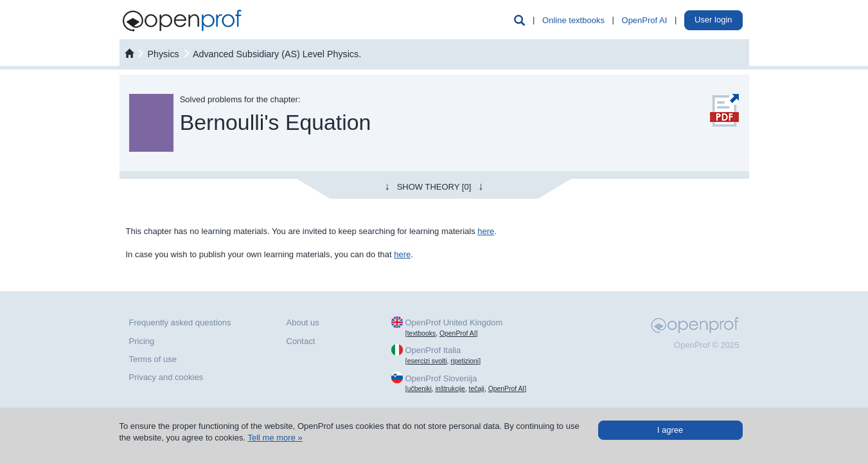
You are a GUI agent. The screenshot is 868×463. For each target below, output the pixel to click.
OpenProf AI (645, 20)
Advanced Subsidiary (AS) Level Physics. (277, 54)
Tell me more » (275, 438)
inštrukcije (450, 389)
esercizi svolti (427, 361)
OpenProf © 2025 (706, 345)
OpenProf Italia (433, 350)
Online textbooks (573, 20)
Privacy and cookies (166, 377)
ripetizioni (465, 361)
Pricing (142, 341)
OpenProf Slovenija (441, 378)
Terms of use (153, 359)
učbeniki (420, 389)
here (486, 231)
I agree (670, 430)
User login (713, 20)
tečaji (477, 389)
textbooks (421, 333)
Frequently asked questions (180, 322)
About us (303, 322)
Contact (301, 341)
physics (163, 54)
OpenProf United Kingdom (454, 322)
